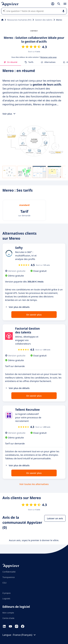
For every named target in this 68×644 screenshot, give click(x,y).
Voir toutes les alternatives (34, 484)
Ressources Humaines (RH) (19, 20)
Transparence (9, 577)
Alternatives (48, 62)
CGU (5, 583)
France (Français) (25, 635)
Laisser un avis (55, 518)
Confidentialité (9, 572)
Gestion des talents (44, 20)
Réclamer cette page (49, 57)
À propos (7, 593)
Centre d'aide (8, 618)
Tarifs (29, 62)
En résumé (10, 62)
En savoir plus (34, 315)
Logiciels (6, 598)
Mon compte (8, 613)
